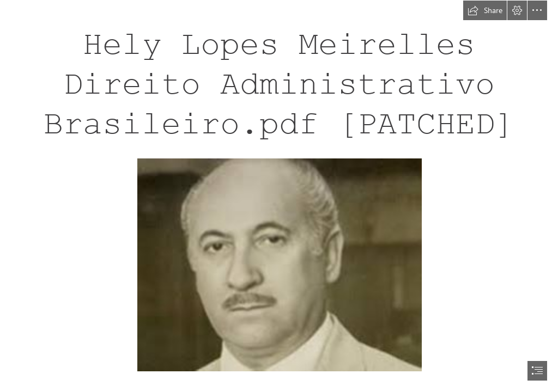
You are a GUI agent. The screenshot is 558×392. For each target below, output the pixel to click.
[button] (485, 10)
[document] (279, 196)
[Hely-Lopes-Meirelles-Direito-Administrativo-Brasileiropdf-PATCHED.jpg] (279, 264)
